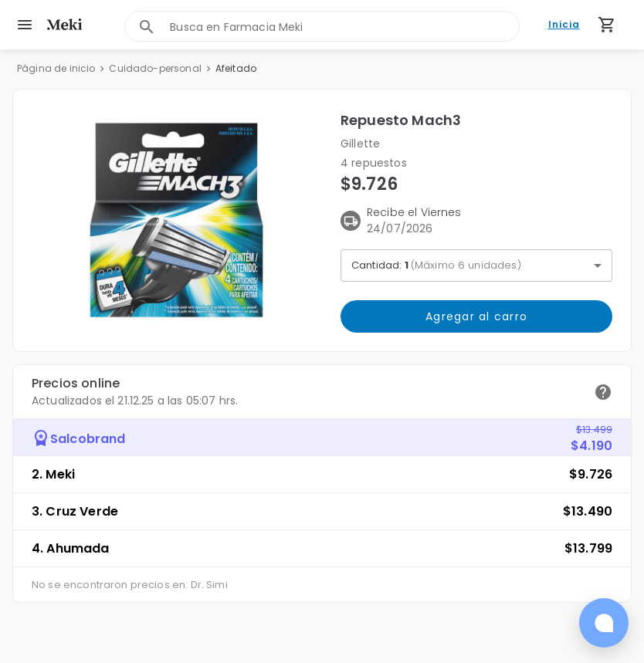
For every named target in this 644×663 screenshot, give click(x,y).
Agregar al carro (476, 316)
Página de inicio (56, 68)
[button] (177, 220)
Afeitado (236, 68)
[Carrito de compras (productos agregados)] (607, 25)
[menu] (25, 25)
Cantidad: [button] (436, 265)
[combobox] (344, 27)
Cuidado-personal (155, 68)
